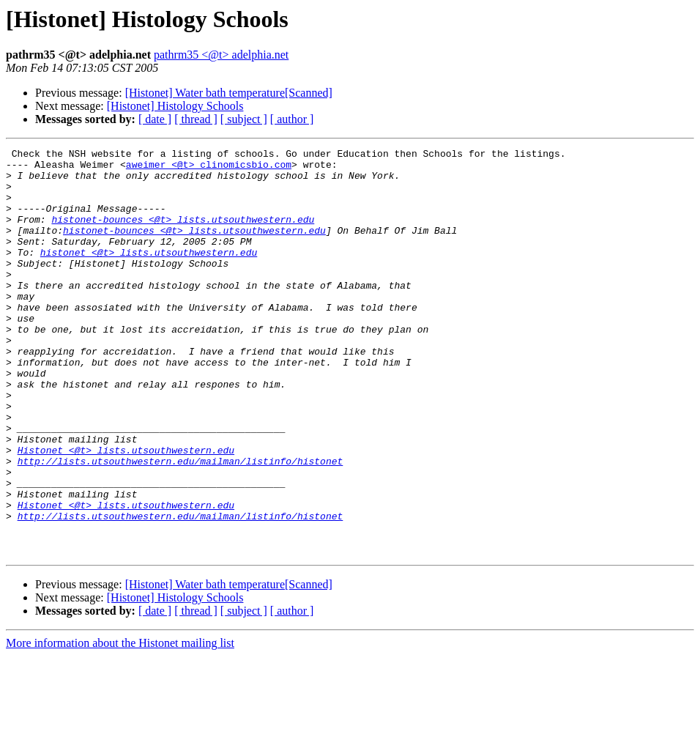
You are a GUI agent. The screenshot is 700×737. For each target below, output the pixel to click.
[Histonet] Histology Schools (175, 106)
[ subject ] (244, 119)
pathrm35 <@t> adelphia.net (221, 55)
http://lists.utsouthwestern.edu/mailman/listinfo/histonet (180, 525)
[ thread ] (196, 119)
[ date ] (155, 119)
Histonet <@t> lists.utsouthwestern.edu (126, 511)
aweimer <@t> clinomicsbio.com (209, 168)
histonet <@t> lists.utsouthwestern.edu (149, 274)
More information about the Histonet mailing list (120, 724)
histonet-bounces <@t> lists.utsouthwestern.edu (183, 234)
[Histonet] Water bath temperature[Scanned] (229, 93)
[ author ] (292, 119)
